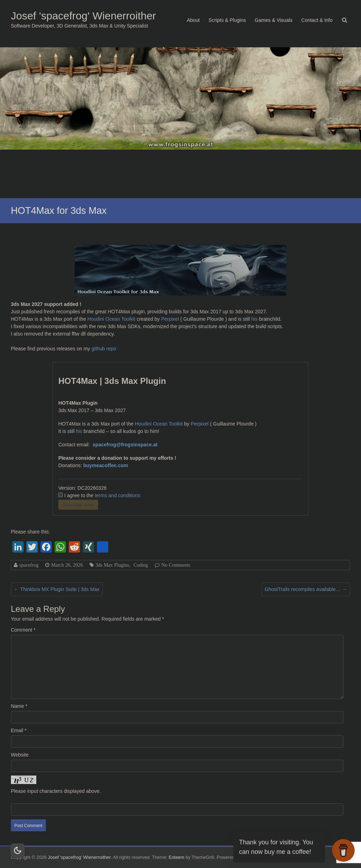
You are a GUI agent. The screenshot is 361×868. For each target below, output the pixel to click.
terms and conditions (118, 495)
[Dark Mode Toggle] (18, 850)
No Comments (176, 565)
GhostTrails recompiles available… (306, 589)
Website (20, 755)
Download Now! (78, 505)
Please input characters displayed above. (56, 791)
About (193, 20)
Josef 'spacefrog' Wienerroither (84, 16)
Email (19, 730)
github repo (104, 349)
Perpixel (170, 319)
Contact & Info (317, 20)
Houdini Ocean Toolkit (111, 319)
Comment (23, 630)
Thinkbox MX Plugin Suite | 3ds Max (57, 589)
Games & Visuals (273, 20)
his (255, 319)
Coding (141, 565)
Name (19, 706)
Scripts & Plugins (227, 20)
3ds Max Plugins (112, 565)
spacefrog (29, 565)
